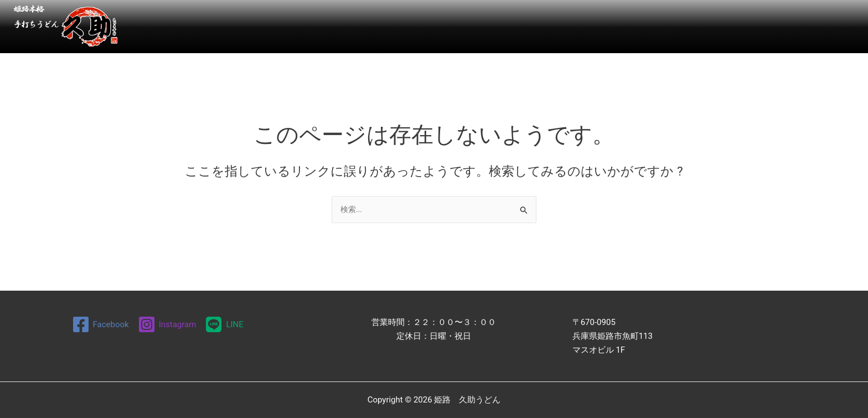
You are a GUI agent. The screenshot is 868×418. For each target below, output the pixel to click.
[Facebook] (100, 324)
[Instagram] (167, 324)
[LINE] (224, 324)
